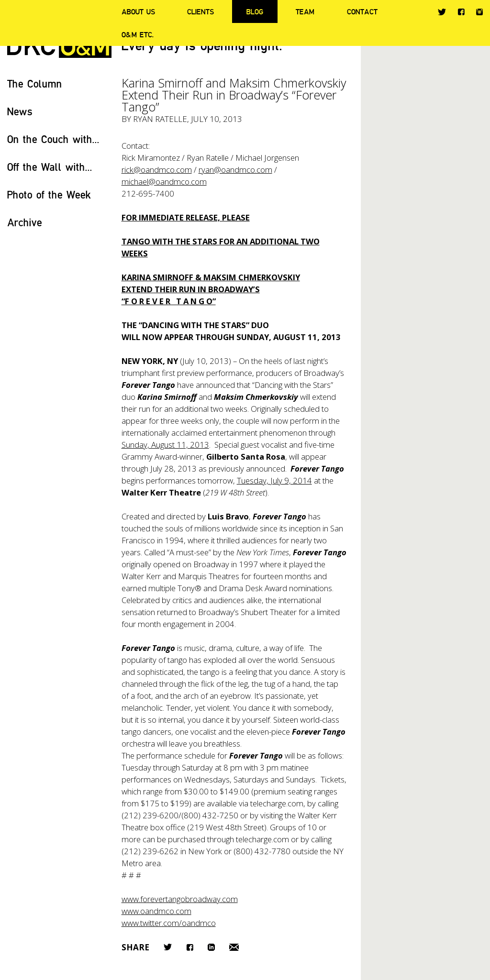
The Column (35, 83)
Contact (362, 11)
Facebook (461, 12)
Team (305, 11)
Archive (25, 222)
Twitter (442, 12)
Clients (200, 11)
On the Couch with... (53, 139)
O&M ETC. (138, 34)
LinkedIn (211, 947)
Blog (255, 11)
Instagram (479, 12)
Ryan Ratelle (160, 119)
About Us (138, 11)
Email (234, 947)
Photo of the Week (49, 194)
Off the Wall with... (50, 167)
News (20, 111)
